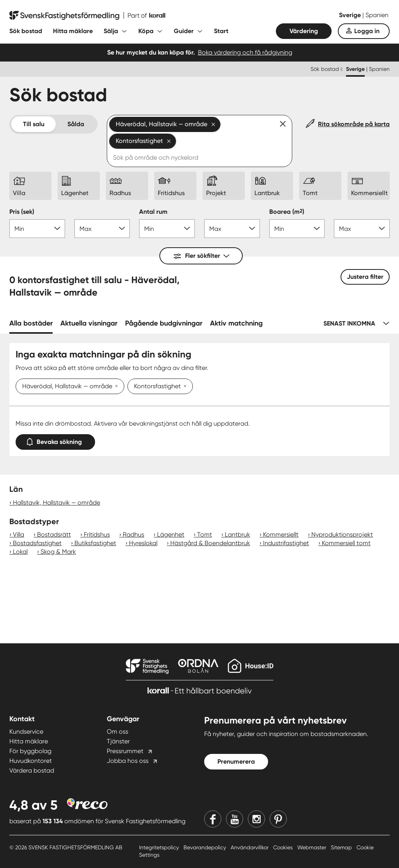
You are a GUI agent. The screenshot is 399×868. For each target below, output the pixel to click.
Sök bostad (26, 31)
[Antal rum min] (167, 229)
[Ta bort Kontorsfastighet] (184, 387)
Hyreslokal (143, 543)
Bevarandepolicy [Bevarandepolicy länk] (206, 847)
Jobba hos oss (128, 761)
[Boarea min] (297, 229)
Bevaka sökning (55, 440)
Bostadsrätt (54, 534)
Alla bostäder (31, 323)
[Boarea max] (362, 229)
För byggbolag (30, 751)
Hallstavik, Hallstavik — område (56, 503)
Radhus (133, 534)
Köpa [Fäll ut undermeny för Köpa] (146, 31)
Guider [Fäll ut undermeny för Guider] (184, 31)
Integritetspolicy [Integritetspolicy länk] (160, 847)
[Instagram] (256, 819)
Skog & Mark (58, 552)
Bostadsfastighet (37, 543)
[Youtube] (235, 819)
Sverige (351, 15)
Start (221, 31)
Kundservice (26, 732)
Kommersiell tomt (346, 543)
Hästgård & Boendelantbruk (210, 543)
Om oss (117, 732)
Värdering (304, 31)
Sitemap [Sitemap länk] (342, 847)
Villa (19, 534)
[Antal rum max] (232, 229)
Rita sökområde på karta (354, 124)
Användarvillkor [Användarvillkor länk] (250, 847)
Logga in (367, 31)
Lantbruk (237, 534)
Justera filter (365, 277)
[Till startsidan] (87, 16)
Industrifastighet (286, 543)
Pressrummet (125, 751)
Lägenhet (171, 534)
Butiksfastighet (95, 543)
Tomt (205, 534)
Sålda (76, 124)
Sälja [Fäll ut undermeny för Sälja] (111, 31)
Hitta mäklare (73, 31)
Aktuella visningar (89, 323)
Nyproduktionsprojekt (342, 534)
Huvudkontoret (31, 761)
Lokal (20, 552)
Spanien (377, 15)
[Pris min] (37, 229)
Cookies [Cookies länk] (284, 847)
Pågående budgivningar (164, 323)
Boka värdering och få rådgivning (245, 52)
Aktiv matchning (236, 323)
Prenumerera (236, 761)
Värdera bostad (32, 770)
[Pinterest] (278, 819)
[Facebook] (213, 819)
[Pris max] (102, 229)
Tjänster (118, 741)
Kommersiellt (281, 534)
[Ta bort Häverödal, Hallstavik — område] (115, 387)
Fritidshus (97, 534)
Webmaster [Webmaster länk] (312, 847)
